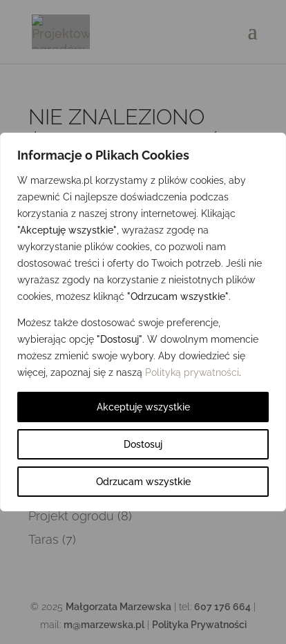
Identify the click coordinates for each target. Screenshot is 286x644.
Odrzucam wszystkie (143, 482)
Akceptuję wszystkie (143, 407)
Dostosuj (143, 444)
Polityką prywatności (192, 372)
